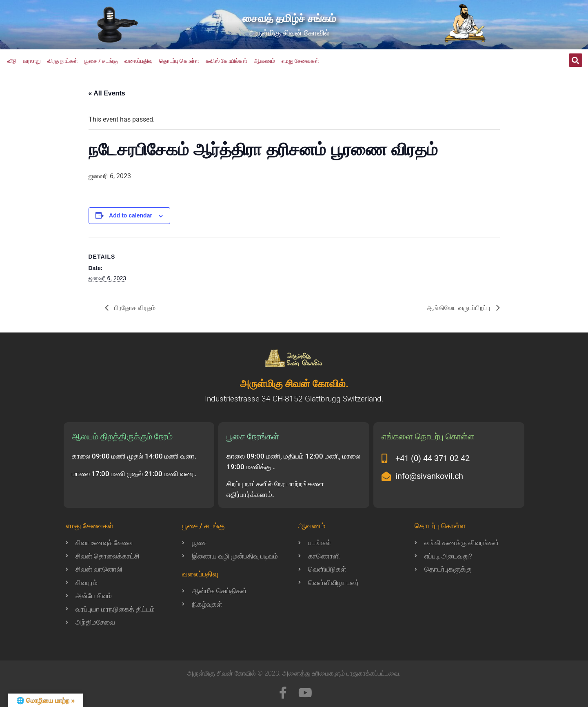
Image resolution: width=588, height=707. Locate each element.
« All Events (107, 93)
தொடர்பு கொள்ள (179, 61)
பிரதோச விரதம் (134, 308)
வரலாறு (32, 61)
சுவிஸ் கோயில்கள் (226, 61)
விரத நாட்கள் (63, 61)
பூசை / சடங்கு (101, 61)
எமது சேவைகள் (300, 61)
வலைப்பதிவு (139, 61)
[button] (576, 60)
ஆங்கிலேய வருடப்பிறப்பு (459, 308)
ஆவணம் (264, 61)
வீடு (12, 61)
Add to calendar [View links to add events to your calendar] (131, 215)
